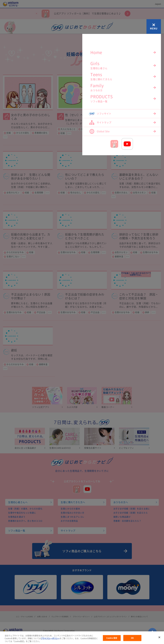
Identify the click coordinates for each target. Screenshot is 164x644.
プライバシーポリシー (50, 643)
